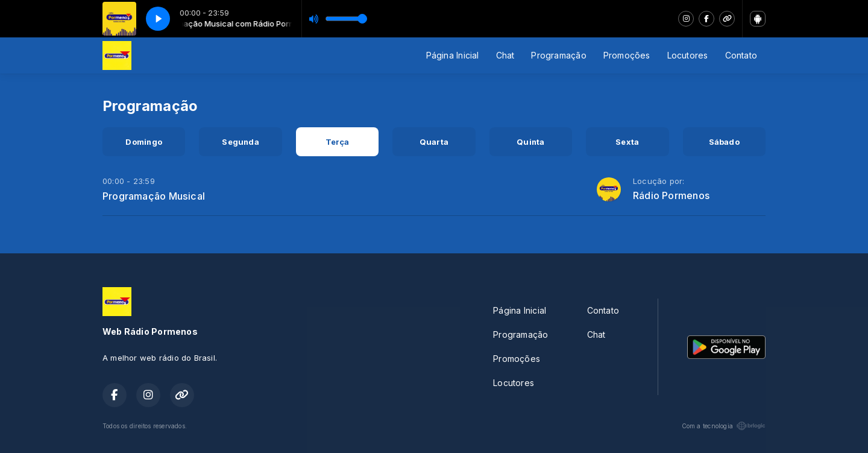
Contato (741, 55)
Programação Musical (154, 196)
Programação (558, 55)
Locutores (688, 55)
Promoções (627, 55)
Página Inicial (453, 55)
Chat (505, 55)
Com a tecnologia (724, 426)
